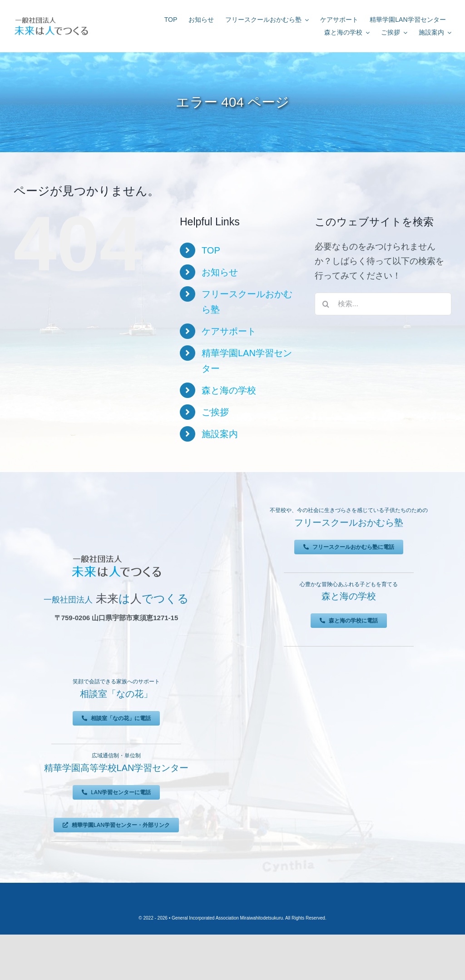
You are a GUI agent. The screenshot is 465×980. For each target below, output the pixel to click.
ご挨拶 (215, 412)
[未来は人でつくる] (51, 19)
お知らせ (220, 272)
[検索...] (383, 304)
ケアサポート (229, 331)
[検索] (326, 304)
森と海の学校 (229, 390)
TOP (211, 250)
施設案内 (220, 434)
